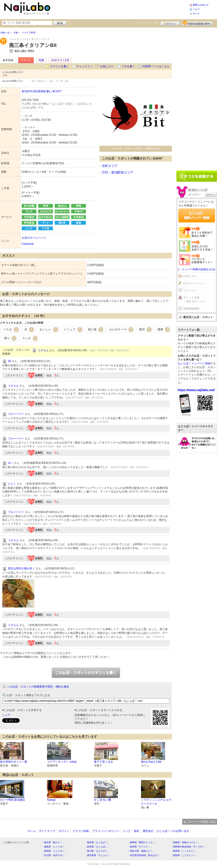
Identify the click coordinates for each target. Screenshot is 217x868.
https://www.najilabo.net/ (196, 390)
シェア (6, 715)
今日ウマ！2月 (60, 60)
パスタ (11, 330)
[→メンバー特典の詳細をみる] (197, 269)
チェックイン (85, 66)
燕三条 (96, 330)
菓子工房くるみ (104, 762)
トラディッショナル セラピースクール (156, 802)
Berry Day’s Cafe (151, 762)
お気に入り (107, 66)
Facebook (28, 244)
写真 (41, 60)
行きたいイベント (194, 283)
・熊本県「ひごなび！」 (97, 842)
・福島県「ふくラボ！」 (54, 847)
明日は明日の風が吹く (21, 568)
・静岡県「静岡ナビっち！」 (142, 842)
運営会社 (148, 831)
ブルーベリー (16, 414)
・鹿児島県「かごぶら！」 (98, 855)
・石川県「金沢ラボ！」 (54, 855)
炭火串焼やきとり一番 (14, 762)
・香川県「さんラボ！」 (97, 851)
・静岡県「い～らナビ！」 (184, 851)
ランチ (30, 338)
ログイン (170, 23)
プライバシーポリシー (106, 831)
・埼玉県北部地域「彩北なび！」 (145, 855)
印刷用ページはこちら (156, 66)
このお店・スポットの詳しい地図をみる (136, 148)
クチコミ (26, 60)
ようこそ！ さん (147, 23)
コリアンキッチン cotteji (62, 762)
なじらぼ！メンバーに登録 (194, 363)
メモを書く (128, 66)
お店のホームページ (34, 238)
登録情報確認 (191, 309)
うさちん (43, 350)
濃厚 (164, 330)
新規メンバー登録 (197, 23)
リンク (127, 831)
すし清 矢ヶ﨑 (103, 800)
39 (9, 361)
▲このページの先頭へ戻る (200, 822)
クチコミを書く (59, 66)
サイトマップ (47, 831)
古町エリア (110, 166)
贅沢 (145, 330)
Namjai (51, 800)
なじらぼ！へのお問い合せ (173, 831)
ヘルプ (196, 9)
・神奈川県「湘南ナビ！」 (141, 851)
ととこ (12, 484)
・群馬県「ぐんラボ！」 (54, 851)
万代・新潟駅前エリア (118, 172)
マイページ (190, 291)
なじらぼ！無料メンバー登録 (197, 215)
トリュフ (73, 330)
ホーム (196, 13)
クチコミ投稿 (81, 831)
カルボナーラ (121, 330)
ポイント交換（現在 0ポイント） (195, 299)
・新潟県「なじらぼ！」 (97, 847)
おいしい (49, 330)
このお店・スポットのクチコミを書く (86, 673)
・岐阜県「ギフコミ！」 (140, 847)
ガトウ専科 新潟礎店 (13, 800)
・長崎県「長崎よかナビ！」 (185, 842)
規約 (137, 831)
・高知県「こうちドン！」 (184, 855)
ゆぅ (11, 463)
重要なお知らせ (201, 5)
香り (10, 338)
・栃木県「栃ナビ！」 (53, 842)
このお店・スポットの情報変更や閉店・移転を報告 (38, 687)
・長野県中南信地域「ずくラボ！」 (189, 847)
